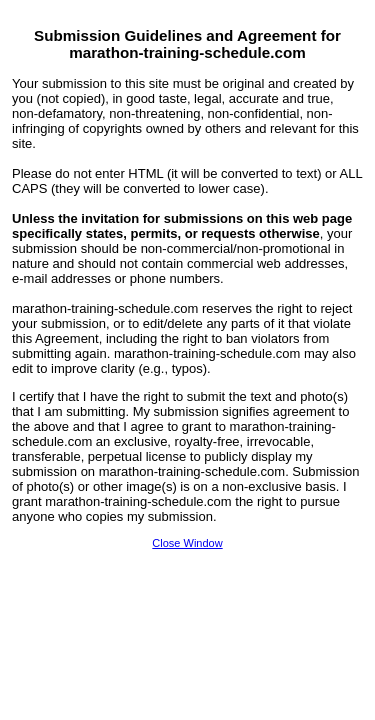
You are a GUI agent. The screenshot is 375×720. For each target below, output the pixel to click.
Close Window (187, 543)
